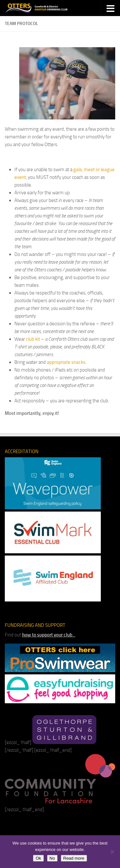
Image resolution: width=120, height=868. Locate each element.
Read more (74, 858)
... (49, 635)
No (52, 858)
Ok (38, 858)
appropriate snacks (66, 362)
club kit (33, 339)
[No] (112, 852)
